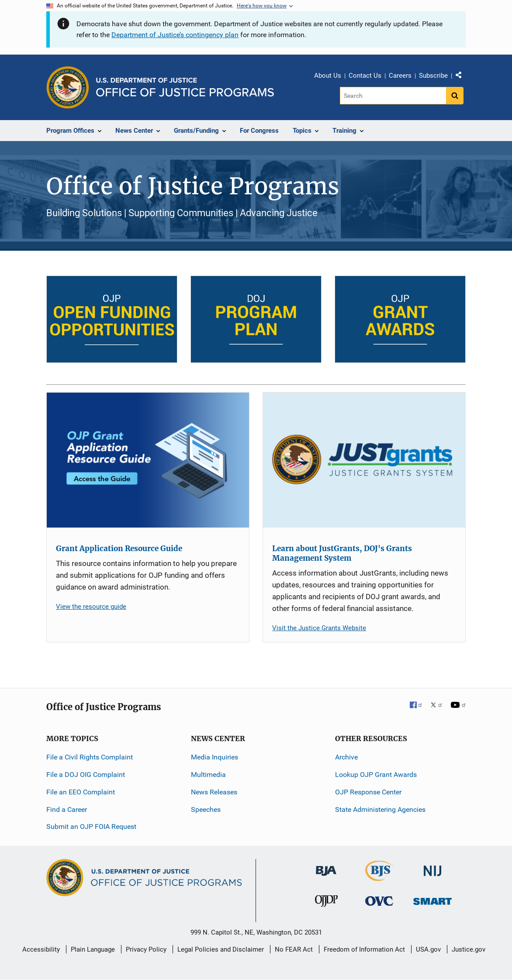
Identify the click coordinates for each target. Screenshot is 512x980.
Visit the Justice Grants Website (319, 628)
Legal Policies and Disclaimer (221, 949)
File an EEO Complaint (81, 792)
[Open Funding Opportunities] (112, 319)
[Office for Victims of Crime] (379, 900)
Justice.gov (469, 949)
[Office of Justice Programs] (68, 87)
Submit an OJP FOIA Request (91, 826)
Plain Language (93, 949)
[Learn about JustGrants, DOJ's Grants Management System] (364, 460)
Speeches (206, 809)
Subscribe (433, 76)
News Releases (214, 792)
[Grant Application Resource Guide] (148, 460)
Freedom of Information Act (364, 949)
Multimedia (208, 775)
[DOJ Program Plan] (256, 319)
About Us (328, 76)
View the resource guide (91, 607)
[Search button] (455, 96)
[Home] (185, 87)
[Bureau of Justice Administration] (326, 867)
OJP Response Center (368, 792)
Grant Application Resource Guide (119, 549)
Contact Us (365, 76)
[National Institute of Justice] (432, 867)
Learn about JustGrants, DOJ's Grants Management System (342, 553)
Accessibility (41, 949)
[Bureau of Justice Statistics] (379, 877)
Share (462, 77)
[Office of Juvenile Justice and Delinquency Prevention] (326, 902)
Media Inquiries (214, 757)
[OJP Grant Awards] (400, 319)
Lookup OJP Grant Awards (376, 775)
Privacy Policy (146, 949)
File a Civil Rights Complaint (90, 757)
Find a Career (67, 809)
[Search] (393, 96)
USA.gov (428, 949)
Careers (400, 76)
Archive (346, 757)
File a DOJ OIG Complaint (86, 775)
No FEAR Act (294, 949)
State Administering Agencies (380, 809)
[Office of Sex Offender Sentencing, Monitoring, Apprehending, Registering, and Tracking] (432, 899)
